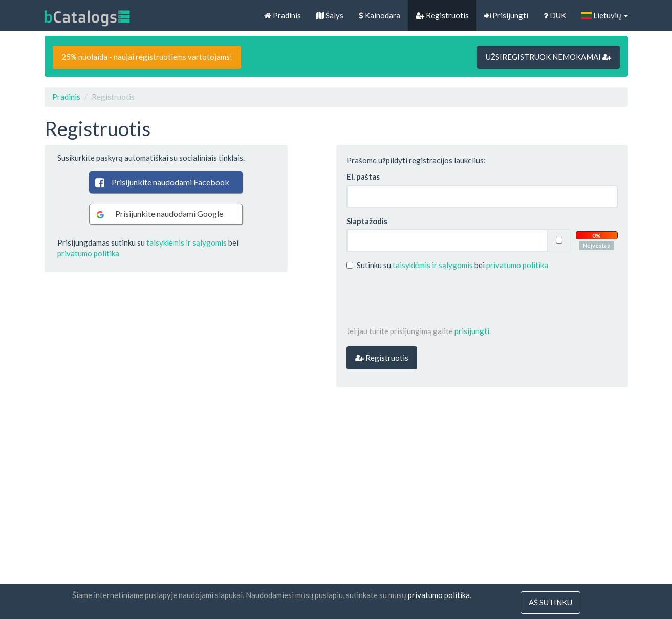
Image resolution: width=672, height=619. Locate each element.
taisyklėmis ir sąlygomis (187, 242)
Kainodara (380, 15)
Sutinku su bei (447, 265)
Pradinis (283, 15)
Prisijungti (506, 15)
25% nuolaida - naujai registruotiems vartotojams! (147, 57)
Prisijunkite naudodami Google (158, 214)
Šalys (330, 15)
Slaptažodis (367, 221)
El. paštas (363, 176)
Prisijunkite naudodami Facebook (162, 182)
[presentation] (424, 298)
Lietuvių (604, 15)
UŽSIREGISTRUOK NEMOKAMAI (548, 57)
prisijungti (472, 331)
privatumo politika (88, 253)
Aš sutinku (550, 603)
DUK (555, 15)
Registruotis (442, 15)
